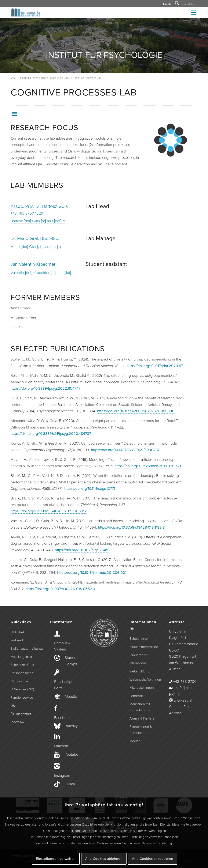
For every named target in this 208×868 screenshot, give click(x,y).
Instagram (62, 775)
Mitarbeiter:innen (142, 688)
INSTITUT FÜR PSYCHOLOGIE (104, 55)
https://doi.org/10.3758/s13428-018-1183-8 (131, 527)
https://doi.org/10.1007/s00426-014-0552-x (60, 589)
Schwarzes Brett (22, 665)
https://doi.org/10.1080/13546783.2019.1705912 (49, 511)
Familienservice (22, 698)
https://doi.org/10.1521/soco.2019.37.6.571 (148, 466)
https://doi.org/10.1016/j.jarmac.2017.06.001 (92, 573)
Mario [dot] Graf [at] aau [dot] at (36, 247)
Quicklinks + (189, 4)
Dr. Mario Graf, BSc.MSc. (35, 238)
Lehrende (137, 696)
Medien (135, 741)
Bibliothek (18, 632)
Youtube (72, 754)
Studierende (138, 655)
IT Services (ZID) (22, 689)
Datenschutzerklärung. (157, 843)
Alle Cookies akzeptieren (153, 859)
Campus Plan (20, 681)
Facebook (62, 718)
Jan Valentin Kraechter (33, 264)
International (138, 663)
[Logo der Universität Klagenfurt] (26, 15)
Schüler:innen (140, 639)
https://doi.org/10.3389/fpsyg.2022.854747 (45, 388)
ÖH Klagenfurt (21, 714)
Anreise (175, 713)
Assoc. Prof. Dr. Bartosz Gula (39, 206)
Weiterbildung (139, 671)
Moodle (71, 697)
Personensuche (22, 673)
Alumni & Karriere (142, 718)
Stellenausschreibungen (25, 649)
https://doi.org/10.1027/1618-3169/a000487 (125, 450)
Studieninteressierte (144, 647)
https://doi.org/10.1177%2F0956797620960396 (136, 411)
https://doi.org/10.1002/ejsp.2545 (82, 550)
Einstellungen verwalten (56, 859)
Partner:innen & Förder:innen (141, 730)
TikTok (70, 784)
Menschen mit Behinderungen (141, 707)
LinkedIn (61, 746)
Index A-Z (18, 722)
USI (13, 706)
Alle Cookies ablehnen (104, 859)
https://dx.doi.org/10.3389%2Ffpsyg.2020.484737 (51, 434)
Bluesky (71, 726)
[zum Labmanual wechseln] (171, 140)
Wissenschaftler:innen (144, 680)
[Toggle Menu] (194, 12)
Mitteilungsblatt (21, 657)
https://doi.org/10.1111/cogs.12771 (90, 488)
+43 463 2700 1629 (27, 213)
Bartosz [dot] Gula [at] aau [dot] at (38, 221)
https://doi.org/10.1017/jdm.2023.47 (155, 366)
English (167, 4)
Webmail (17, 640)
